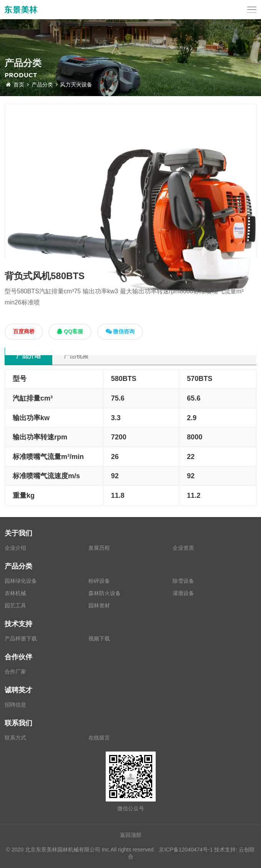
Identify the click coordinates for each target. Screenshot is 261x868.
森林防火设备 (105, 593)
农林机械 (15, 593)
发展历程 (99, 548)
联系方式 (15, 738)
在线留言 (99, 738)
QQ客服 (70, 331)
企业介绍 (15, 548)
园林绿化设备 (21, 581)
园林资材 (99, 605)
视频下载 (99, 639)
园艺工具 (15, 605)
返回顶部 (131, 835)
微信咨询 (120, 331)
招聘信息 (15, 705)
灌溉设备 (183, 593)
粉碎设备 (99, 581)
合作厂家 (15, 672)
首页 (17, 85)
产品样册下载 (21, 639)
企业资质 (183, 548)
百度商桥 (24, 331)
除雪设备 (183, 581)
